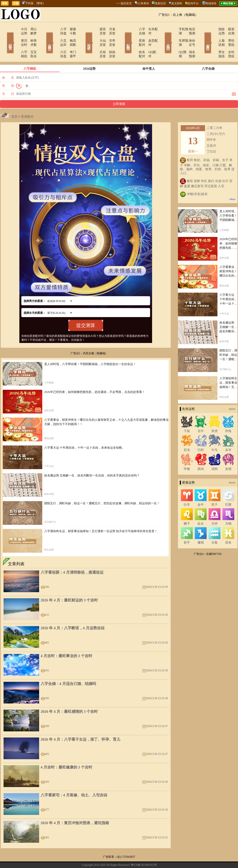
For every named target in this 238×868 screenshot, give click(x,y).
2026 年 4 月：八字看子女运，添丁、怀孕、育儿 (81, 727)
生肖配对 (150, 29)
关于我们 (78, 859)
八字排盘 (55, 29)
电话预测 (189, 29)
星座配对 (134, 36)
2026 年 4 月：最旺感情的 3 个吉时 (69, 699)
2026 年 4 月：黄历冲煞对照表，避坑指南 (75, 810)
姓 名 (8, 65)
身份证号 (189, 36)
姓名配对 (134, 44)
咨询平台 (193, 3)
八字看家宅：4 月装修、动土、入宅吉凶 (74, 783)
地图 (164, 859)
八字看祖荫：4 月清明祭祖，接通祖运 (72, 560)
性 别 (8, 73)
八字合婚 (134, 29)
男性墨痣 (229, 36)
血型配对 (150, 36)
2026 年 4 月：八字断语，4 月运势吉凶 (73, 616)
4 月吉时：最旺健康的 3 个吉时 (66, 755)
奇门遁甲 (71, 44)
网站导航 (101, 859)
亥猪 (228, 456)
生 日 (8, 81)
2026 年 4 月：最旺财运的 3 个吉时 (69, 588)
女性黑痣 (229, 44)
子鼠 (187, 418)
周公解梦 (31, 29)
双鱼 (228, 530)
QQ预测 (173, 44)
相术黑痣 (202, 37)
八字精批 (16, 44)
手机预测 (174, 29)
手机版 (28, 3)
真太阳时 (177, 3)
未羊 (228, 437)
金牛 (201, 492)
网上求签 (84, 37)
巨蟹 (228, 492)
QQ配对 (149, 44)
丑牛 (201, 418)
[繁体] (40, 3)
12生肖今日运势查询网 (121, 859)
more (232, 396)
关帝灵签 (110, 36)
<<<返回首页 (124, 3)
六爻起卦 (55, 36)
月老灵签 (110, 29)
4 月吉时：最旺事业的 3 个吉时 (66, 643)
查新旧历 (160, 3)
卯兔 (228, 418)
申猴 (187, 456)
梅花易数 (71, 36)
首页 (14, 104)
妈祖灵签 (110, 44)
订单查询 (143, 3)
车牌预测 (174, 36)
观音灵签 (95, 29)
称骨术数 (31, 36)
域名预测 (189, 44)
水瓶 (214, 530)
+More (232, 187)
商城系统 (211, 3)
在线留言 (89, 859)
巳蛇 (201, 437)
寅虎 (214, 418)
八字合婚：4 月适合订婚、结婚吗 (68, 671)
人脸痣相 (213, 36)
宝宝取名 (31, 44)
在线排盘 (44, 37)
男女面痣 (213, 44)
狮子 (187, 511)
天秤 (214, 511)
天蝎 (228, 511)
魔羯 (201, 530)
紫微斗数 (71, 29)
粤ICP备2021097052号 (144, 852)
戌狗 (214, 456)
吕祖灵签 (95, 44)
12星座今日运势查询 (148, 859)
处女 (201, 511)
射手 (187, 530)
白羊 (187, 492)
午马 (214, 437)
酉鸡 (201, 456)
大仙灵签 (95, 36)
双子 (214, 492)
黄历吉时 (16, 36)
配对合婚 (123, 37)
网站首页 (5, 37)
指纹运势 (213, 29)
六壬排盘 (55, 44)
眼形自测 (229, 29)
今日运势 (16, 29)
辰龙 (187, 437)
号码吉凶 (163, 37)
